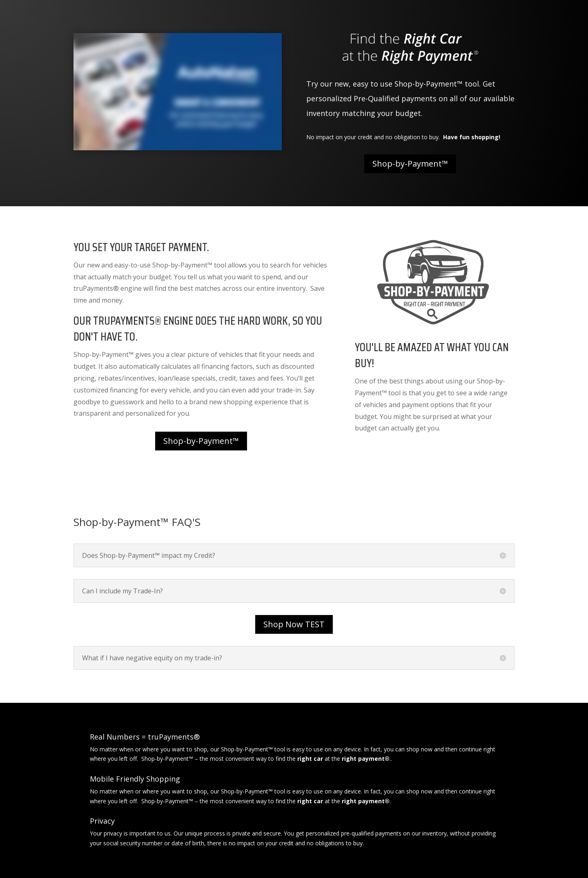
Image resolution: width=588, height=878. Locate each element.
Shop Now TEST (294, 624)
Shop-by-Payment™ (410, 164)
